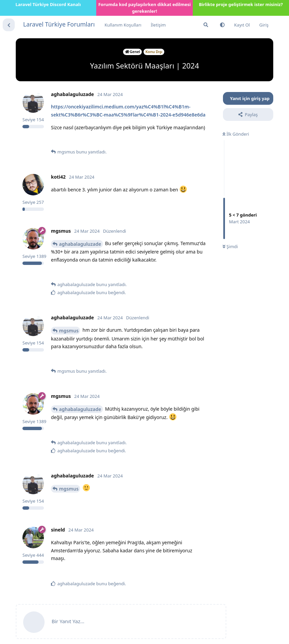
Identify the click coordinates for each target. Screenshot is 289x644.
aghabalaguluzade (80, 244)
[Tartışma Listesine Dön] (9, 25)
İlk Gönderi (236, 134)
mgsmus (69, 331)
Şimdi (230, 246)
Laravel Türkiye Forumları (59, 24)
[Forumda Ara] (206, 25)
